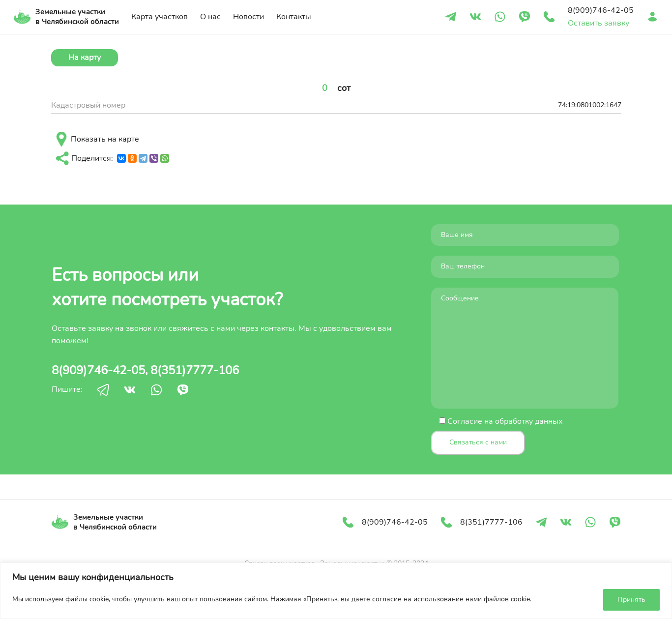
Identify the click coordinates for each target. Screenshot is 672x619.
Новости (248, 17)
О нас (210, 17)
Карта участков (160, 17)
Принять (631, 600)
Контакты (294, 17)
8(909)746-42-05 (98, 370)
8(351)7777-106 (195, 370)
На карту (85, 58)
